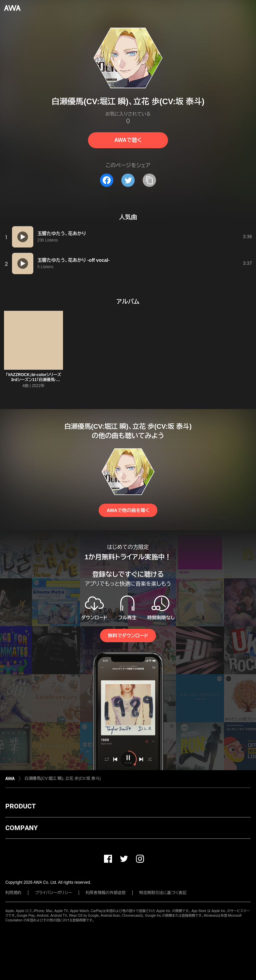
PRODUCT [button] (20, 806)
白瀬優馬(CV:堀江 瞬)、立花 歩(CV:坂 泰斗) (63, 778)
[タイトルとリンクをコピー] (149, 180)
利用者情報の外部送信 (106, 893)
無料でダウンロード (128, 636)
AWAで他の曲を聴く (128, 510)
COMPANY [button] (21, 828)
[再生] (23, 237)
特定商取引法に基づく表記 (163, 893)
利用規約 (13, 893)
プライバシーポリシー (53, 893)
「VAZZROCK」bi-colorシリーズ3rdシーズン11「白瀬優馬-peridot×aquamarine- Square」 (33, 380)
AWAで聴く (128, 140)
